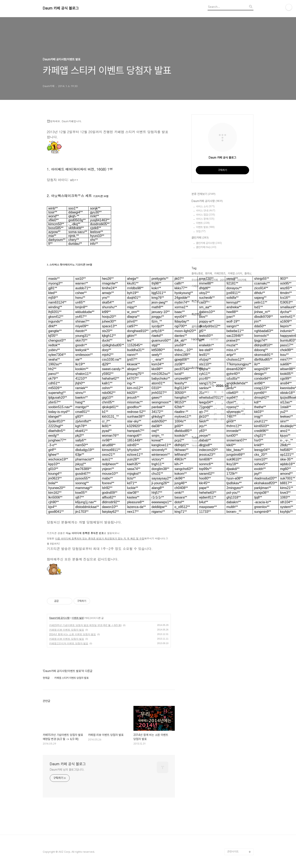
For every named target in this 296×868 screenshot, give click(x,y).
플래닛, (248, 273)
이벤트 (203, 223)
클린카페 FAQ (206, 247)
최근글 (195, 301)
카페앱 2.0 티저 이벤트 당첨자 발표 (69, 643)
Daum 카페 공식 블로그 (61, 8)
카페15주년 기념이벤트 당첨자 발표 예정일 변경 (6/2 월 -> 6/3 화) (85, 625)
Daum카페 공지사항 (59, 618)
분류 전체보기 (203, 194)
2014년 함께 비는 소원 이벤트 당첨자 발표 (73, 634)
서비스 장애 (205, 219)
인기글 (207, 301)
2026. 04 (222, 386)
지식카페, (242, 280)
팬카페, (209, 273)
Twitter (214, 339)
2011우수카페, (228, 280)
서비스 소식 (205, 206)
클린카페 (200, 238)
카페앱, (195, 286)
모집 (201, 231)
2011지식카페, (211, 280)
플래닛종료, (197, 273)
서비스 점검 (206, 215)
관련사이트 (233, 852)
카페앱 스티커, (235, 273)
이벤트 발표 (78, 618)
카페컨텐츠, (220, 273)
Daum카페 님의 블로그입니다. (67, 770)
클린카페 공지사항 (209, 243)
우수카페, (196, 280)
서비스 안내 (206, 211)
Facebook (198, 339)
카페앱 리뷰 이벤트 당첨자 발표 (67, 630)
